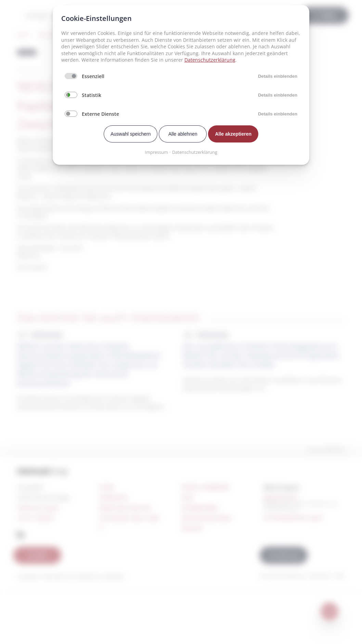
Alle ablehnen (183, 134)
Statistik (92, 95)
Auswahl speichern (131, 134)
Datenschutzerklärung (210, 60)
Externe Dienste (100, 114)
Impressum (156, 152)
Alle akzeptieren (233, 134)
